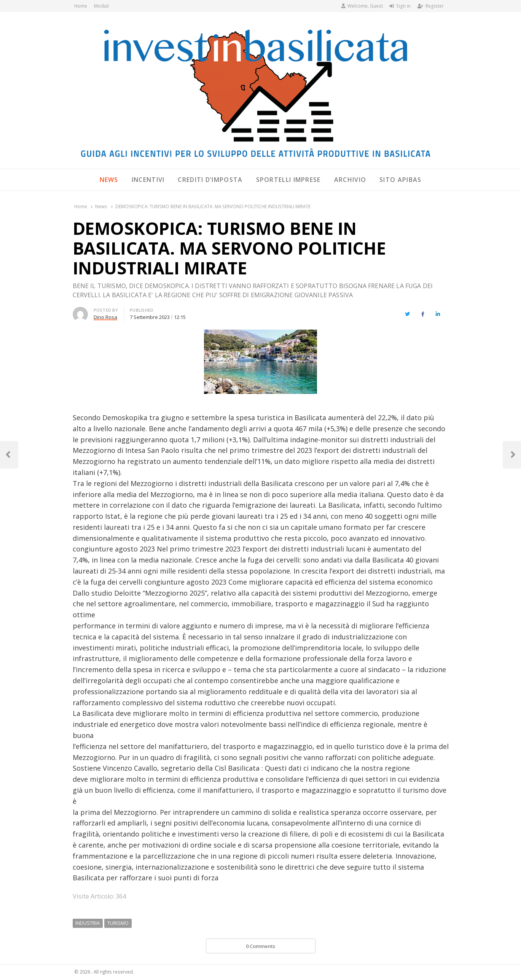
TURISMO (118, 923)
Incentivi (148, 180)
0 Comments (260, 946)
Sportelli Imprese (288, 180)
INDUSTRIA (88, 923)
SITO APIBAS (400, 180)
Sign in (400, 6)
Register (431, 6)
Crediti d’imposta (210, 180)
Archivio (350, 180)
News (109, 180)
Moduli (101, 6)
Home (81, 6)
